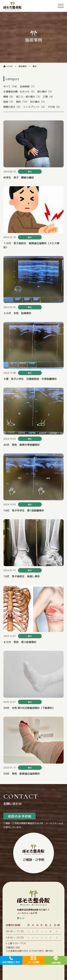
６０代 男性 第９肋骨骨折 (20, 642)
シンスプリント (35, 107)
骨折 (22, 102)
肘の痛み (38, 102)
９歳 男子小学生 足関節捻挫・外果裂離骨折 (30, 379)
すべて (11, 86)
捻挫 (9, 102)
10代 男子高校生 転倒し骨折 (22, 576)
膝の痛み (45, 91)
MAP (21, 918)
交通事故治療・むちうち (20, 91)
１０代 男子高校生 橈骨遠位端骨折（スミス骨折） (31, 245)
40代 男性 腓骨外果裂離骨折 (22, 445)
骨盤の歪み (12, 107)
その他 (55, 107)
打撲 (49, 97)
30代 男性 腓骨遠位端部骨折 (22, 773)
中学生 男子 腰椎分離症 (19, 177)
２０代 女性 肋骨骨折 (17, 313)
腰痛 (9, 97)
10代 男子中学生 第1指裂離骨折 (24, 510)
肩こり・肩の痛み (29, 97)
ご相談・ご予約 (33, 853)
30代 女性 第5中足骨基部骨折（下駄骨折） (29, 708)
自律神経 (28, 86)
